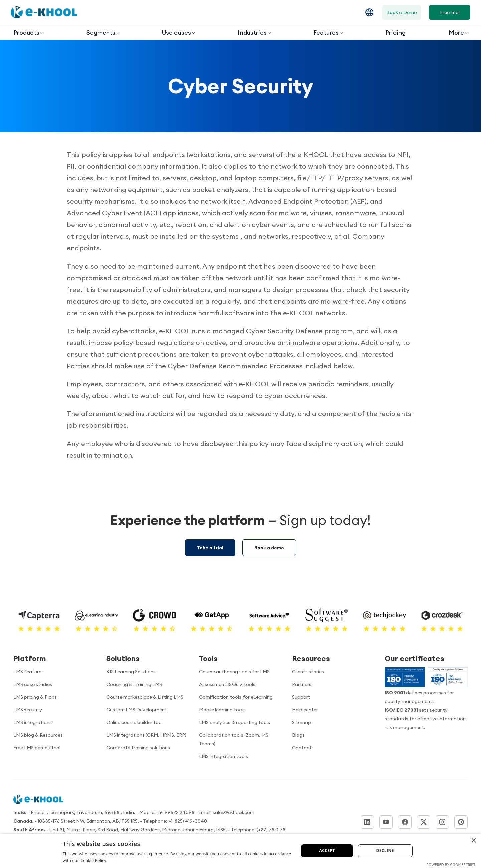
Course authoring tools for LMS (234, 672)
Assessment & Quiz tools (227, 684)
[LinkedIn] (367, 822)
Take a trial (210, 548)
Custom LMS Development (137, 710)
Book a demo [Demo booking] (269, 548)
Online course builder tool (134, 722)
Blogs (298, 735)
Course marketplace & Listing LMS (145, 697)
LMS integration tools (223, 756)
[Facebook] (405, 822)
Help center (305, 710)
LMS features (29, 672)
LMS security (28, 710)
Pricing (395, 33)
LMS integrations (33, 722)
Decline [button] (385, 850)
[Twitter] (424, 822)
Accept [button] (327, 850)
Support (301, 697)
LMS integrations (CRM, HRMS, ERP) (146, 735)
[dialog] (240, 851)
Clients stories (308, 672)
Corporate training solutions (138, 748)
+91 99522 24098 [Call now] (176, 812)
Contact (302, 748)
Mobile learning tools (222, 710)
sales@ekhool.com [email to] (233, 812)
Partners (302, 684)
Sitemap (301, 722)
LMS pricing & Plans (35, 697)
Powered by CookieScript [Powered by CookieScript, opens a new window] (451, 864)
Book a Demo (402, 12)
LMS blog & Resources (38, 735)
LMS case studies (33, 684)
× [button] (473, 841)
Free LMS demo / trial (37, 748)
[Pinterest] (461, 822)
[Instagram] (442, 822)
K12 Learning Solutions (131, 672)
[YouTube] (386, 822)
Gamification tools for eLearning (236, 697)
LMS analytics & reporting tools (234, 722)
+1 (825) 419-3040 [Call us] (188, 821)
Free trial (450, 12)
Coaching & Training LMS (134, 684)
